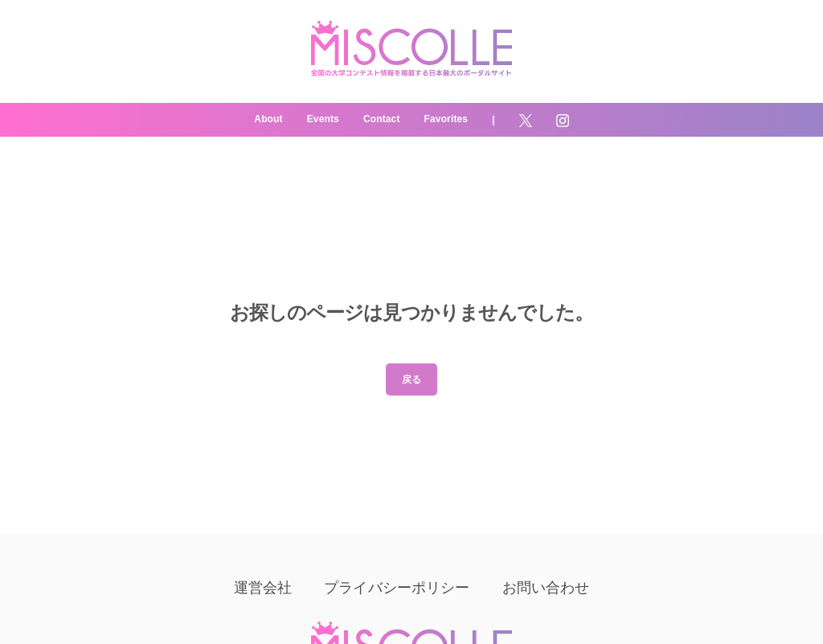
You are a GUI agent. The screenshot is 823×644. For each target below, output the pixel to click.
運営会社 (263, 588)
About (268, 119)
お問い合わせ (546, 588)
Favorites (446, 119)
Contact (382, 119)
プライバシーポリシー (397, 588)
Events (323, 119)
